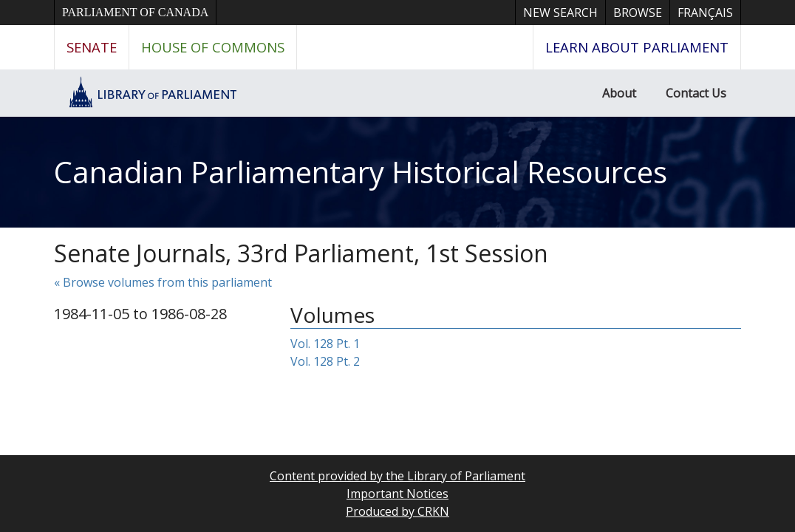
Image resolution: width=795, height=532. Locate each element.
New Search (560, 13)
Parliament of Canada (135, 12)
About (619, 93)
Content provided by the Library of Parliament (397, 476)
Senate (92, 47)
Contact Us (696, 93)
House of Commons (213, 47)
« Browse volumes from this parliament (163, 282)
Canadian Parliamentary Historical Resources (361, 172)
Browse (638, 13)
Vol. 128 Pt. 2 (325, 361)
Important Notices (397, 494)
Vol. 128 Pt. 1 (325, 344)
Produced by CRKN (397, 511)
